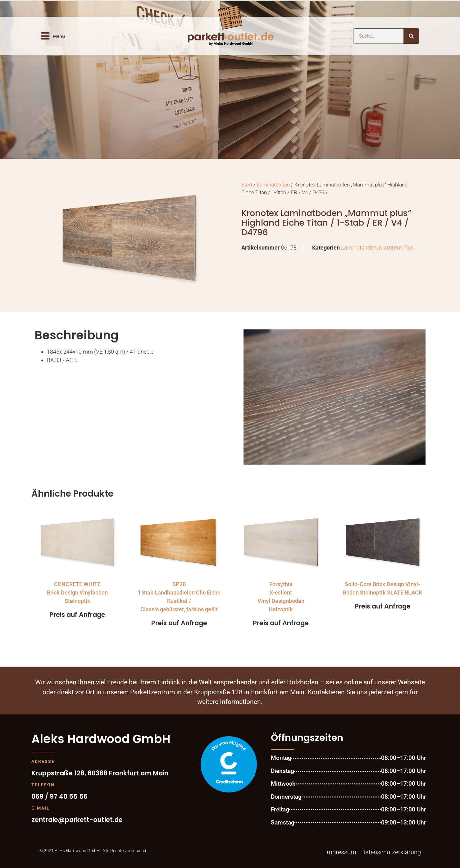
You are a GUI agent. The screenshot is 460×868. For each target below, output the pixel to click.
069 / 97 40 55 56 (59, 796)
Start (247, 185)
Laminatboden (273, 185)
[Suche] (411, 36)
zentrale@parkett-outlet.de (77, 820)
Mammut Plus (396, 248)
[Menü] (45, 36)
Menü (59, 36)
